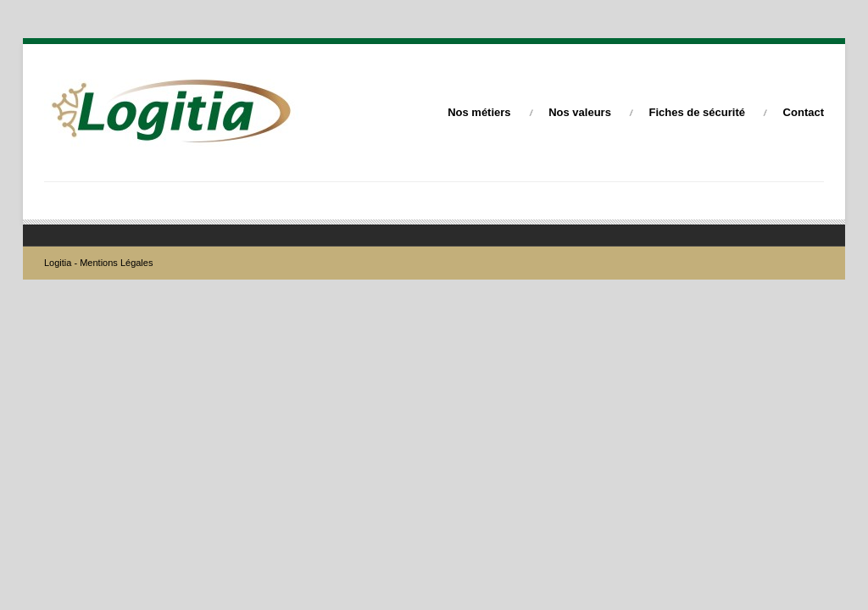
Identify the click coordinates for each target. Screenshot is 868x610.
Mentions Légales (116, 263)
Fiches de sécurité (697, 112)
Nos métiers (479, 112)
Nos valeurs (580, 112)
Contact (804, 112)
